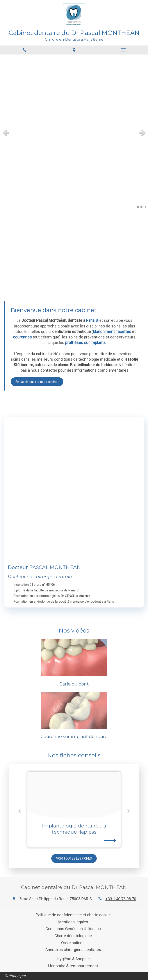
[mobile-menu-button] (123, 50)
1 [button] (138, 207)
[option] (74, 810)
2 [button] (141, 207)
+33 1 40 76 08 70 (121, 899)
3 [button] (145, 207)
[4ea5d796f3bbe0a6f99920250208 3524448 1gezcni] (74, 795)
